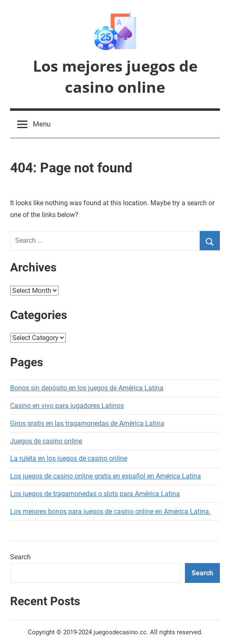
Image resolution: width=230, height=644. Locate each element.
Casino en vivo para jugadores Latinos (67, 406)
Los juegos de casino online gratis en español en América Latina (106, 476)
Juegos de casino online (46, 441)
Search (20, 557)
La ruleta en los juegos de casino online (69, 458)
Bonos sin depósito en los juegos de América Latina (87, 388)
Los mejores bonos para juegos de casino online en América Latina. (110, 511)
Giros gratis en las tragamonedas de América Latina (87, 423)
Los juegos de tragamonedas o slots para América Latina (95, 494)
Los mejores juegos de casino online (115, 76)
